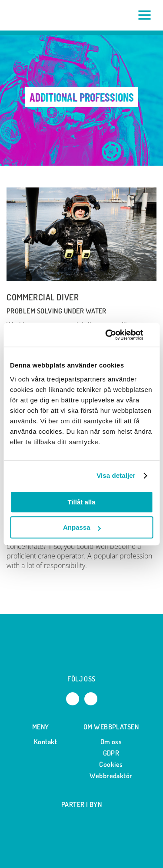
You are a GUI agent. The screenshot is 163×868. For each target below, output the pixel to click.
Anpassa (82, 527)
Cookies (111, 764)
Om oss (111, 742)
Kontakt (41, 742)
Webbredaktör (111, 776)
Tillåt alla (82, 502)
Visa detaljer (116, 475)
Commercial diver (43, 297)
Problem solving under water (57, 311)
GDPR (111, 753)
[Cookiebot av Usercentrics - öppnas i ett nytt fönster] (116, 335)
